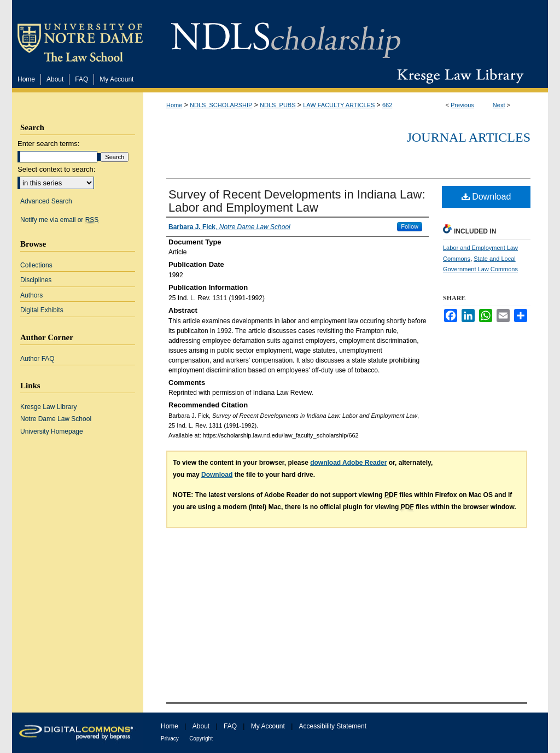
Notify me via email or (59, 220)
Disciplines (36, 280)
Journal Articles (469, 137)
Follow (410, 226)
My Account (268, 726)
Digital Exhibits (42, 310)
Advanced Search (46, 201)
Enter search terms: (48, 144)
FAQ (230, 726)
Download (486, 197)
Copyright (201, 739)
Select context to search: (56, 169)
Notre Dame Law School (56, 419)
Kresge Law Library (458, 76)
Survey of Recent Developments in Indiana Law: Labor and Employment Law (297, 201)
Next (499, 105)
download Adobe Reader (348, 463)
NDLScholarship (286, 34)
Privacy (170, 739)
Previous (462, 105)
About (201, 726)
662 (387, 105)
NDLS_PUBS (278, 105)
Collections (36, 265)
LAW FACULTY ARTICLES (339, 105)
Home (174, 105)
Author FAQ (37, 359)
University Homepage (52, 431)
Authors (31, 295)
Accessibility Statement (333, 726)
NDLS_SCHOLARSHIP (221, 105)
